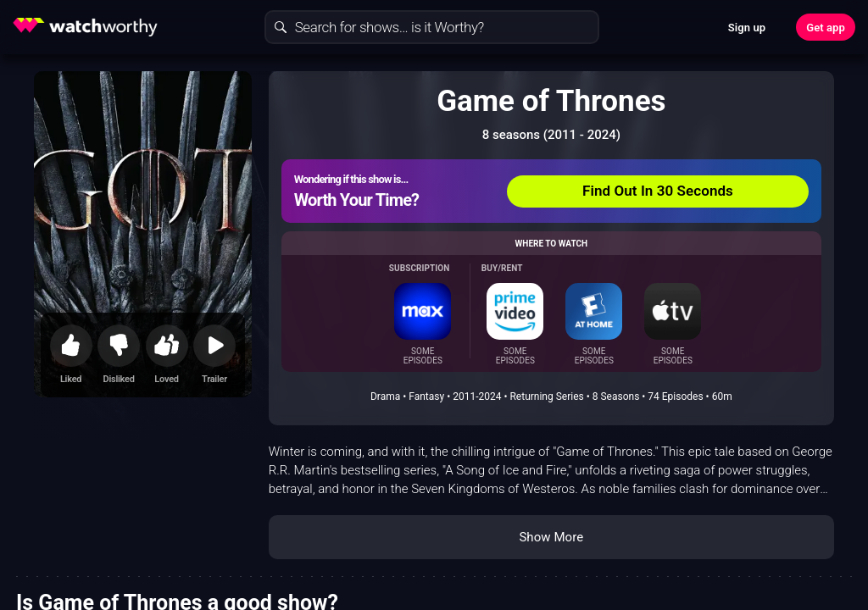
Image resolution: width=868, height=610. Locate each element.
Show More (551, 537)
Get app (826, 28)
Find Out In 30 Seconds (658, 191)
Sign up (747, 28)
